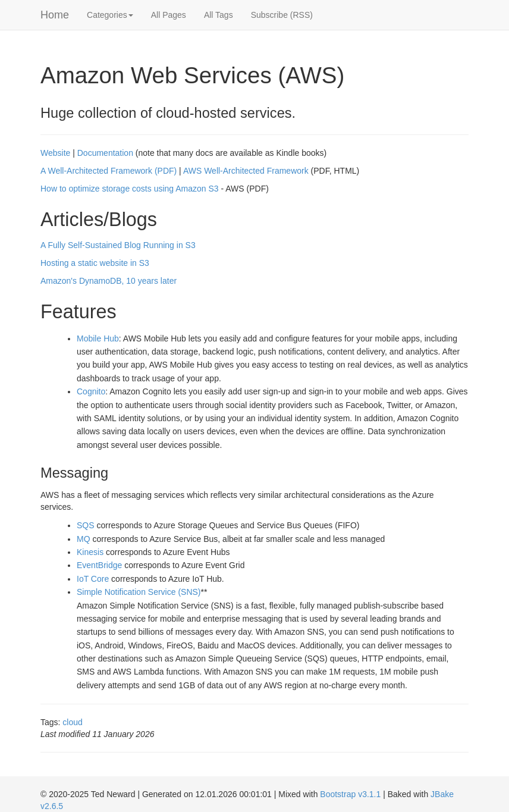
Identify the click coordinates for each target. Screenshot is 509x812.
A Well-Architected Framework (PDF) (109, 171)
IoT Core (93, 579)
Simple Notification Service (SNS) (139, 592)
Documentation (105, 153)
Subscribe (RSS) (282, 15)
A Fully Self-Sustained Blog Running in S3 (118, 245)
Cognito (91, 391)
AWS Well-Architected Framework (246, 171)
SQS (86, 525)
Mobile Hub (98, 338)
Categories (110, 15)
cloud (72, 722)
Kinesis (90, 552)
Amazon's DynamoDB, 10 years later (109, 281)
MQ (84, 539)
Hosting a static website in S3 (95, 263)
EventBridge (99, 565)
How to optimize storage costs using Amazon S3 (130, 189)
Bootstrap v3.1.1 (350, 794)
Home (55, 15)
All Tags (219, 15)
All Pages (169, 15)
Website (55, 153)
